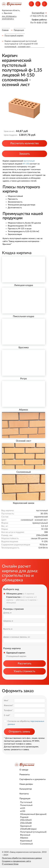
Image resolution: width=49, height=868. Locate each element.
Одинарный (26, 826)
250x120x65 (26, 820)
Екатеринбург (38, 13)
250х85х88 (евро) (28, 829)
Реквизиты (25, 775)
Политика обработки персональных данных (22, 858)
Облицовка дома (20, 594)
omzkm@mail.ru (8, 19)
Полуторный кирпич (14, 36)
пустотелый (29, 161)
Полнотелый (26, 805)
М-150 (26, 164)
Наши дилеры (26, 784)
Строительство (22, 600)
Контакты (24, 794)
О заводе (24, 770)
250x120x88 (26, 823)
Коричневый (26, 841)
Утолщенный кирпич (16, 656)
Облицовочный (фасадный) (33, 814)
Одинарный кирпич (16, 653)
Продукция (19, 30)
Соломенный (26, 844)
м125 (23, 808)
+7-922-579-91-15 (38, 16)
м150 (23, 811)
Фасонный (25, 835)
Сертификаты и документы (33, 779)
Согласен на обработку (26, 723)
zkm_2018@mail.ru (9, 16)
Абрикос (24, 838)
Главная (5, 30)
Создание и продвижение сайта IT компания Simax (16, 863)
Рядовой (24, 817)
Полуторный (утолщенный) (33, 832)
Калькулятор (26, 789)
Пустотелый (26, 802)
